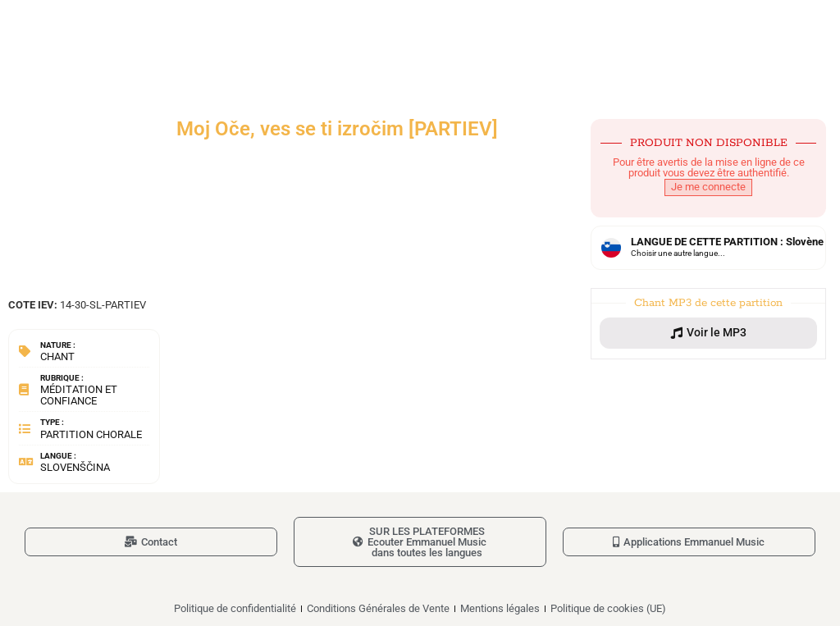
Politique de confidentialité (235, 608)
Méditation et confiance (79, 395)
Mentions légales (500, 608)
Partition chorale (91, 434)
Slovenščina (75, 467)
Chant (57, 356)
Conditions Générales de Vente (378, 608)
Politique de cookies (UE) (608, 608)
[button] (708, 333)
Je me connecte (708, 187)
